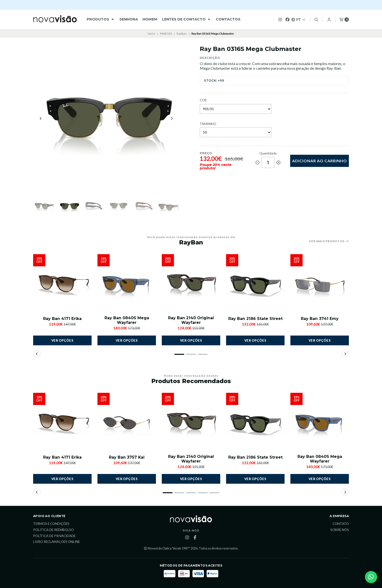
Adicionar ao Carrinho (320, 161)
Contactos (228, 19)
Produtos (101, 19)
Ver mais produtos (329, 241)
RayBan (181, 34)
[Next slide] (172, 119)
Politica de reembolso (53, 530)
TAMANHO (208, 124)
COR (203, 100)
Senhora (129, 19)
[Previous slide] (41, 119)
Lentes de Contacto (187, 19)
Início (151, 34)
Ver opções (62, 340)
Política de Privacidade (54, 536)
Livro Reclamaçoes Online (57, 542)
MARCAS (166, 34)
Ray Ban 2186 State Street (255, 319)
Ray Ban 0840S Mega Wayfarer (127, 320)
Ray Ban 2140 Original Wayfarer (191, 320)
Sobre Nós (340, 530)
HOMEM (150, 19)
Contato (341, 524)
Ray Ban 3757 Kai (127, 458)
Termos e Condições (51, 524)
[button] (179, 354)
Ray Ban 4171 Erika (62, 319)
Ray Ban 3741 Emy (320, 319)
